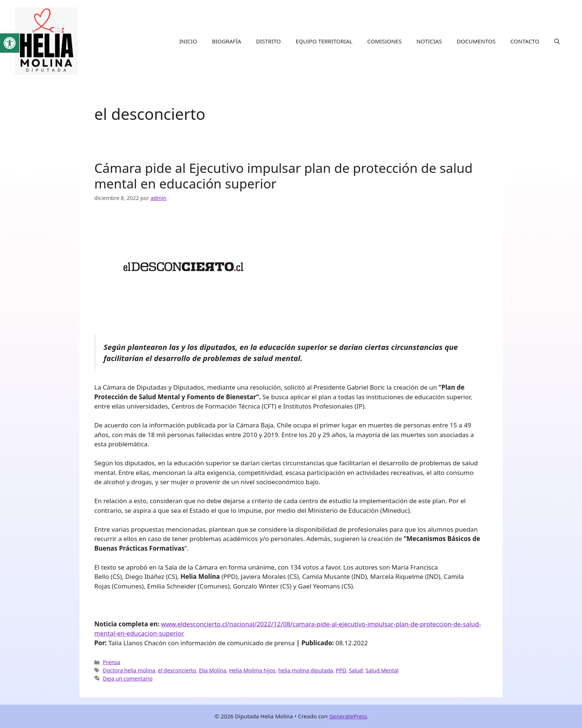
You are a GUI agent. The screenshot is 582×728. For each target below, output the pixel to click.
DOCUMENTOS (476, 41)
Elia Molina (213, 670)
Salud (356, 670)
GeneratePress (348, 716)
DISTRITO (269, 41)
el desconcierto (177, 670)
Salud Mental (382, 670)
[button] (557, 41)
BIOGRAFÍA (227, 41)
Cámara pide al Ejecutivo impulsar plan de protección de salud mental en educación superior (283, 176)
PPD (341, 670)
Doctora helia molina (129, 670)
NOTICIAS (429, 41)
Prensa (112, 662)
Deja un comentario (128, 678)
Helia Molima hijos (252, 670)
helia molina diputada (306, 670)
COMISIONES (384, 41)
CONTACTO (525, 41)
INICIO (188, 41)
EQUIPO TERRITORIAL (324, 41)
